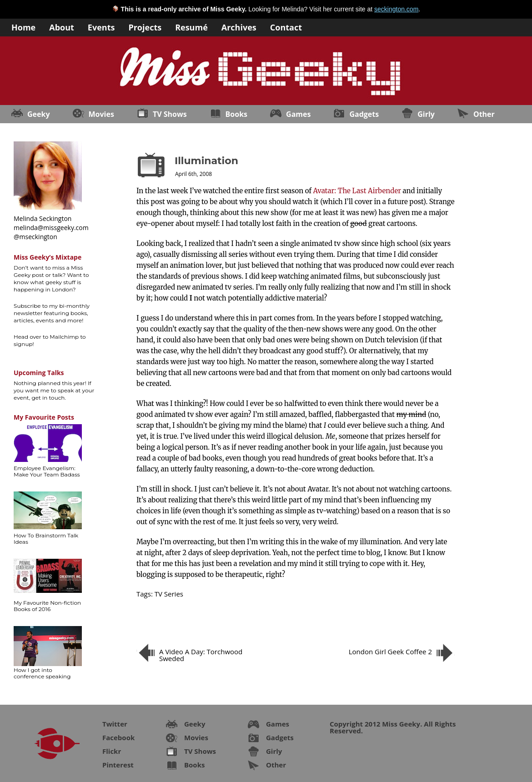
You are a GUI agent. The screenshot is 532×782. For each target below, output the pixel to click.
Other (484, 114)
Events (101, 27)
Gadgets (364, 114)
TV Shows (170, 114)
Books (236, 114)
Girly (426, 114)
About (62, 27)
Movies (101, 114)
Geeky (39, 114)
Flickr (112, 751)
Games (298, 114)
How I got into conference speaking (42, 673)
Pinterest (118, 765)
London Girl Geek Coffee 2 (390, 652)
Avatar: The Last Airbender (357, 191)
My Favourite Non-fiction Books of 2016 (47, 606)
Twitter (115, 724)
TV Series (169, 594)
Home (23, 27)
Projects (145, 27)
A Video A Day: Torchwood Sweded (201, 655)
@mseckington (35, 237)
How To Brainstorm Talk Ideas (46, 539)
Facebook (118, 737)
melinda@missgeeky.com (51, 228)
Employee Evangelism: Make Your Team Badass (47, 471)
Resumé (191, 27)
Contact (286, 27)
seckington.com (396, 9)
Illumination (206, 161)
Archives (239, 27)
